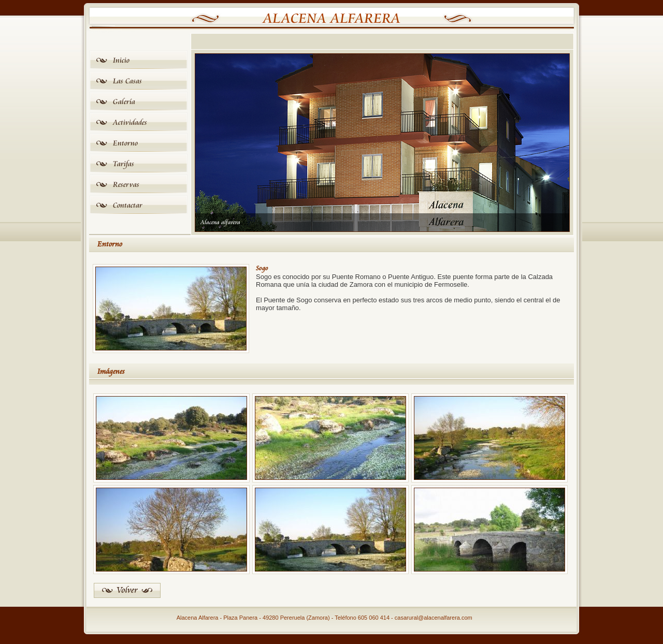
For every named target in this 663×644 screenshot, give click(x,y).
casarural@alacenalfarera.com (434, 618)
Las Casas (127, 81)
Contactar (128, 205)
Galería (124, 102)
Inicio (121, 60)
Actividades (130, 122)
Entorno (125, 143)
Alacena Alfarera (332, 19)
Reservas (126, 185)
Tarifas (124, 164)
